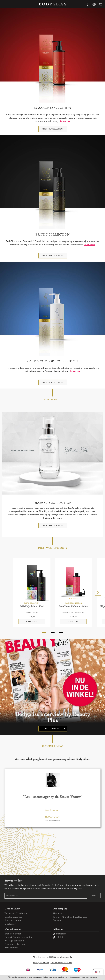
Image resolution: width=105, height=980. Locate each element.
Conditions (56, 963)
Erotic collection (13, 934)
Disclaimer (10, 924)
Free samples (11, 948)
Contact (57, 921)
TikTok (60, 937)
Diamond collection (15, 944)
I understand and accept (89, 977)
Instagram (61, 934)
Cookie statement (14, 917)
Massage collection (14, 941)
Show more (65, 121)
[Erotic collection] (52, 182)
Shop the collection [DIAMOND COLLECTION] (52, 526)
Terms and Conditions (16, 914)
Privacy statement (14, 921)
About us (57, 914)
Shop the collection (52, 129)
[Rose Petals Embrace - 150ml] (74, 583)
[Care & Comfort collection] (52, 309)
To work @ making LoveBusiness (70, 917)
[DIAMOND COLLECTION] (52, 453)
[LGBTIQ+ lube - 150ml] (32, 583)
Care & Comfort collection (19, 937)
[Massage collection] (52, 55)
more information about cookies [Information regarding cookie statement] (68, 977)
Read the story (52, 729)
